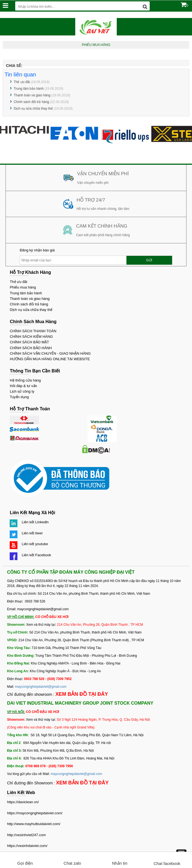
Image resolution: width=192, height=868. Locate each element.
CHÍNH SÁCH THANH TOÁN (33, 331)
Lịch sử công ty (22, 391)
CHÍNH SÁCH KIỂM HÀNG (31, 337)
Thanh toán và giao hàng (32, 95)
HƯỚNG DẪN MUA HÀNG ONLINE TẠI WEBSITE (50, 359)
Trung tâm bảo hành (28, 89)
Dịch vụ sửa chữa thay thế (33, 109)
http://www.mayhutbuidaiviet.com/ (34, 824)
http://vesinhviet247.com (26, 835)
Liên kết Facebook (36, 555)
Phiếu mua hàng (23, 287)
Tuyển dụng (19, 397)
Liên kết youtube (35, 544)
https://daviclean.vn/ (23, 802)
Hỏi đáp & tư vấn (23, 386)
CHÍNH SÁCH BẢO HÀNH (31, 348)
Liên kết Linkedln (35, 522)
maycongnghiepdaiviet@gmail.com (41, 687)
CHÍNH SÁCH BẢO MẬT (29, 342)
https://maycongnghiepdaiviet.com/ (35, 813)
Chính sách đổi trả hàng (31, 102)
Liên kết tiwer (32, 533)
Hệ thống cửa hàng (25, 380)
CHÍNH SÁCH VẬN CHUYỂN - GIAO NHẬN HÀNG (50, 353)
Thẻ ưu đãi (22, 82)
